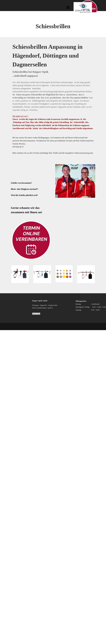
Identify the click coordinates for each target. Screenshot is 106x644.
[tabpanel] (53, 28)
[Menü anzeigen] (68, 7)
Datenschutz (36, 314)
